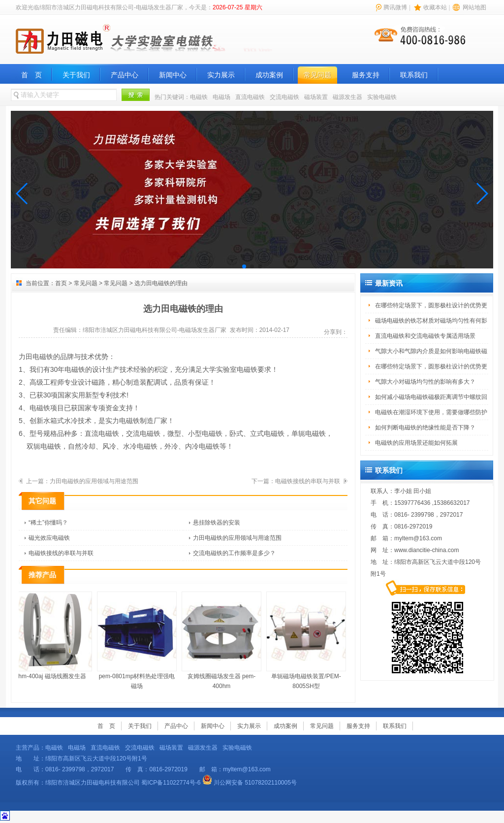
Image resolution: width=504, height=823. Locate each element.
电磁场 (221, 97)
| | (430, 7)
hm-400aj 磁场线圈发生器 (54, 636)
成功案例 (269, 75)
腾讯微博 (395, 7)
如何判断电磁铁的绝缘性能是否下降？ (425, 428)
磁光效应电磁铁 (49, 538)
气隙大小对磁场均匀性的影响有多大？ (425, 382)
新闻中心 (173, 75)
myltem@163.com (418, 538)
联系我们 (414, 75)
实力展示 (221, 75)
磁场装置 (316, 97)
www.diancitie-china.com (426, 550)
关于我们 (76, 75)
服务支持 (366, 75)
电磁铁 (199, 97)
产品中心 (125, 75)
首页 (61, 283)
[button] (22, 194)
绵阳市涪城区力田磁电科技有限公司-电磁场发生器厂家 (155, 330)
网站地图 (474, 7)
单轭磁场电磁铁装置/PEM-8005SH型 (308, 641)
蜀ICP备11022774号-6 (171, 783)
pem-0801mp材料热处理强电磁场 (138, 641)
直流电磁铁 (250, 97)
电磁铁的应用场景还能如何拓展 (416, 443)
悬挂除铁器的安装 (217, 523)
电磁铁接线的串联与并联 (308, 481)
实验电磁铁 (382, 97)
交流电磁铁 (284, 97)
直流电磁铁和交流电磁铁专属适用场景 (425, 336)
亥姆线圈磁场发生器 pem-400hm (223, 641)
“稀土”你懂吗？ (48, 523)
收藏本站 (435, 7)
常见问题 (317, 75)
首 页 (31, 75)
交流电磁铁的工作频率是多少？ (234, 553)
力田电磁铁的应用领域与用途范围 (94, 481)
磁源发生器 (347, 97)
